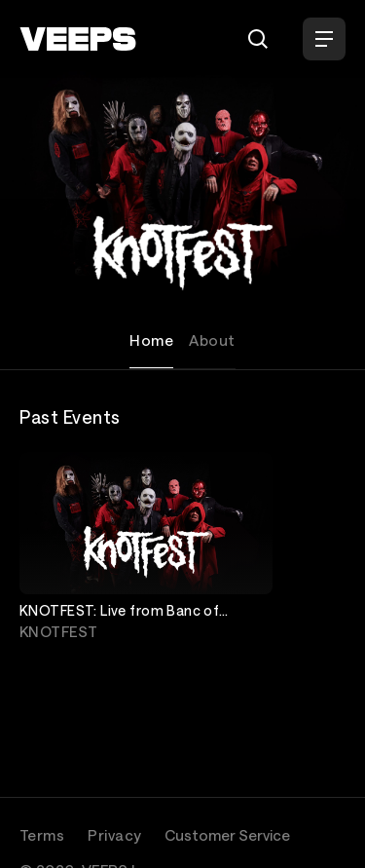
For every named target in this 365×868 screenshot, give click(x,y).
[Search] (258, 39)
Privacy (114, 835)
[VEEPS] (78, 39)
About (212, 340)
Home (151, 340)
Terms (42, 835)
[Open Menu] (324, 39)
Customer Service (227, 835)
